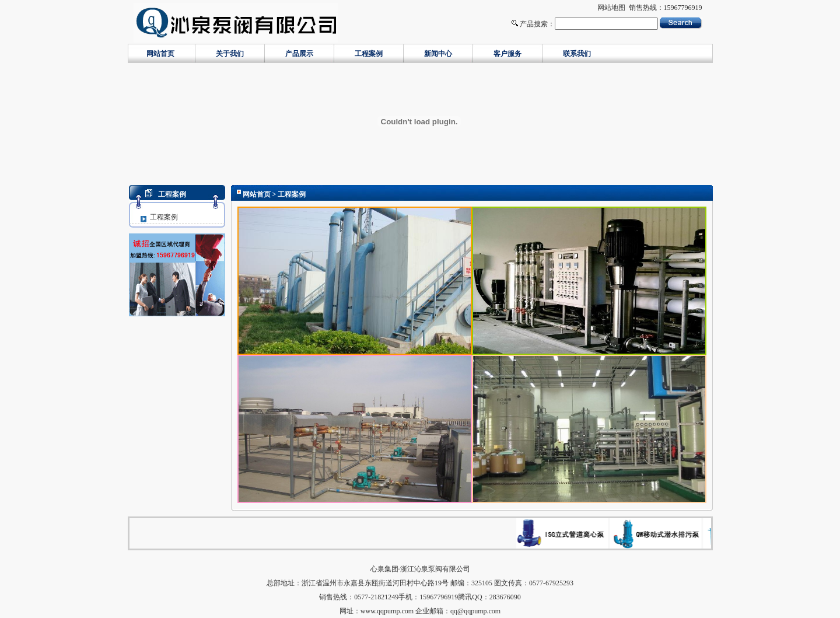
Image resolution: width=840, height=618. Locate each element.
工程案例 (369, 54)
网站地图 (611, 8)
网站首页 (160, 54)
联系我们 (577, 54)
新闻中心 (438, 54)
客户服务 (508, 54)
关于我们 (230, 54)
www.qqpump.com (387, 611)
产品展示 (299, 54)
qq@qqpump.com (475, 611)
